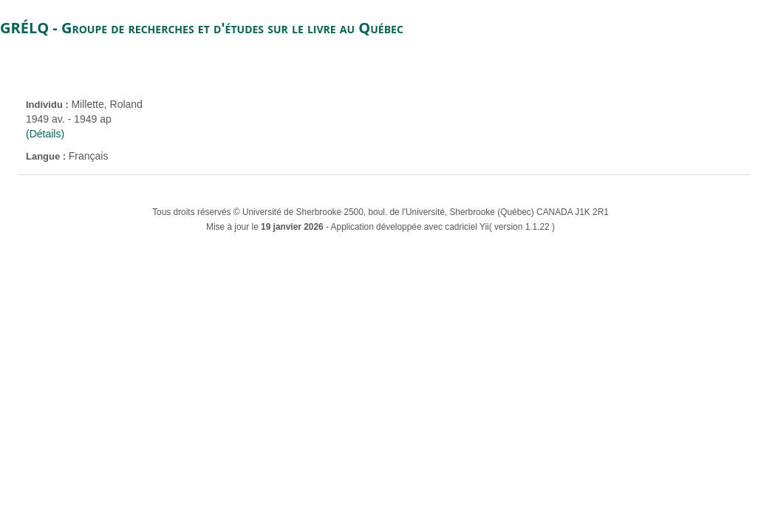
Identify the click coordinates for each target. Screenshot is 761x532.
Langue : (47, 156)
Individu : (48, 105)
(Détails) (45, 134)
